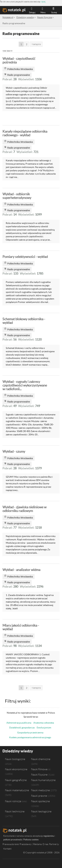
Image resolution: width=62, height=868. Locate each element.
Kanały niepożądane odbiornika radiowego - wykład (25, 133)
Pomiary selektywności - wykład (25, 257)
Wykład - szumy (14, 451)
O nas (45, 844)
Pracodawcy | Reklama (31, 844)
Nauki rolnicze (13, 801)
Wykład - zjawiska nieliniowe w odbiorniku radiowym (24, 509)
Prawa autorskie (11, 844)
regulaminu (49, 836)
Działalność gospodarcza (22, 728)
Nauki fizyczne (39, 775)
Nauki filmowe (39, 769)
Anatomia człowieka (44, 723)
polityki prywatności (13, 840)
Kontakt (7, 849)
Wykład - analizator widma (21, 570)
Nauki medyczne (40, 790)
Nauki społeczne (40, 801)
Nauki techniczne (15, 811)
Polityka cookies (31, 840)
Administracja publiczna (19, 723)
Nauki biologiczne (15, 759)
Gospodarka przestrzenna (30, 733)
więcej (43, 2)
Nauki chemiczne (41, 759)
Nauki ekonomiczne (16, 769)
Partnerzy (54, 844)
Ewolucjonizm (44, 728)
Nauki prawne (39, 796)
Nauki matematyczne (17, 790)
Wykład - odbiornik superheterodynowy (17, 196)
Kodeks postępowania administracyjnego (30, 737)
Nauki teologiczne (41, 811)
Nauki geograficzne (16, 780)
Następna (36, 44)
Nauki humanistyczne (43, 780)
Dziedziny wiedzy (18, 751)
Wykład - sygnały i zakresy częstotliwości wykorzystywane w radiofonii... (25, 385)
